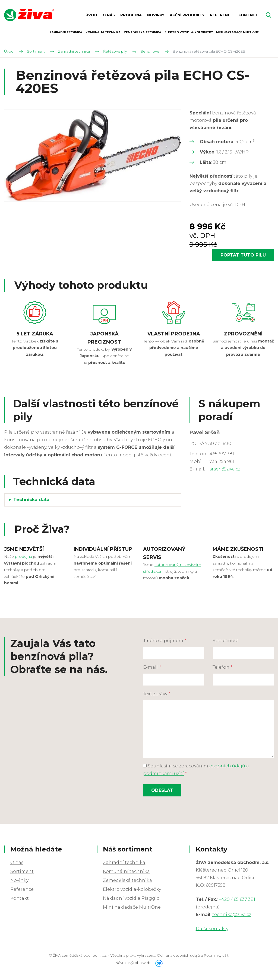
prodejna (23, 556)
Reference (22, 889)
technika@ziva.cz (232, 915)
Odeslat (162, 790)
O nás (17, 862)
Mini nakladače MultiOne (132, 907)
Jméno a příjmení (165, 641)
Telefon (222, 667)
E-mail (152, 667)
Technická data (31, 500)
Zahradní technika (124, 862)
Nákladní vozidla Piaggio (131, 898)
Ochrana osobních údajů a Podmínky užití (193, 955)
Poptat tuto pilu (243, 255)
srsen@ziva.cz (225, 469)
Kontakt (20, 898)
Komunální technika (126, 871)
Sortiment (22, 871)
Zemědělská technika (127, 880)
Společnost (225, 641)
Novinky (19, 880)
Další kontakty (212, 929)
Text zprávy (157, 694)
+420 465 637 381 (237, 899)
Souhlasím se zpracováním (196, 770)
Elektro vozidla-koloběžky (132, 889)
